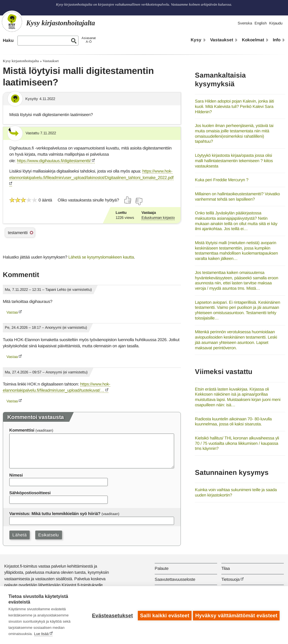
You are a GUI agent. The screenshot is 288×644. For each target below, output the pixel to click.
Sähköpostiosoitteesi (30, 493)
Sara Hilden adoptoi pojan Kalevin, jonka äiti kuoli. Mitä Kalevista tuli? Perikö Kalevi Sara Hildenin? (234, 106)
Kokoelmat (253, 40)
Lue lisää (41, 634)
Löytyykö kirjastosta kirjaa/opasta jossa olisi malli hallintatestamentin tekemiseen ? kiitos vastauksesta (234, 160)
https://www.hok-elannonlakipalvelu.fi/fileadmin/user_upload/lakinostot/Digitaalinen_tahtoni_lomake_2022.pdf (91, 174)
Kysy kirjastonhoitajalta (21, 61)
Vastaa (12, 312)
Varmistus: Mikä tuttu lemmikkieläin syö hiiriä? (55, 513)
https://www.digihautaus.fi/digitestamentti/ (54, 161)
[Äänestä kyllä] (128, 200)
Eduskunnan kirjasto (158, 218)
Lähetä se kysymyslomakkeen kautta (101, 257)
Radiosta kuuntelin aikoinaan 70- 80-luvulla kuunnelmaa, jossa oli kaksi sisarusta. (233, 421)
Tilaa (226, 568)
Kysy (196, 40)
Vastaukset (222, 40)
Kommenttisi (22, 430)
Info (277, 40)
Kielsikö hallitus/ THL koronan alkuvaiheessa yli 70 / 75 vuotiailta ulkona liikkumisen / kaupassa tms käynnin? (237, 443)
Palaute (162, 568)
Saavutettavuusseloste (175, 579)
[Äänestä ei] (139, 201)
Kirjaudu (276, 23)
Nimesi (16, 475)
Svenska (245, 23)
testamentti (18, 233)
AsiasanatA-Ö (89, 40)
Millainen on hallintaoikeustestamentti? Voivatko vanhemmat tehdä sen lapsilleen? (237, 196)
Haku (8, 40)
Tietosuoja (230, 579)
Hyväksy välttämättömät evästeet (236, 615)
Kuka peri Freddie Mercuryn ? (222, 180)
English (261, 23)
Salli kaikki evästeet (164, 615)
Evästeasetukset (111, 615)
